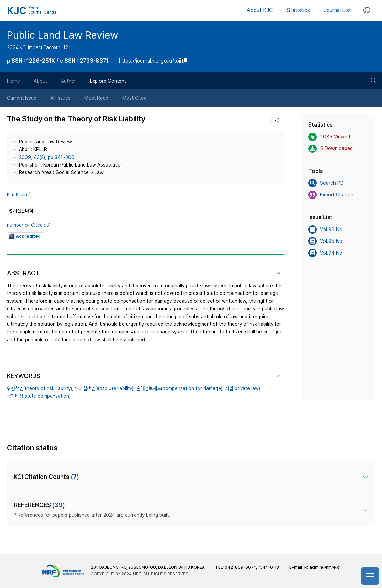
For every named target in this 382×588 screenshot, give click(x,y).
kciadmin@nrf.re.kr (322, 567)
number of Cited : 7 (28, 225)
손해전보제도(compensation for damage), (180, 388)
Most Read (96, 98)
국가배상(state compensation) (39, 396)
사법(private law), (243, 388)
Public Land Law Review (62, 35)
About (40, 81)
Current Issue (22, 98)
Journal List (337, 10)
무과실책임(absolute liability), (105, 388)
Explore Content (108, 81)
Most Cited (134, 98)
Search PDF (327, 183)
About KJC (260, 10)
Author (68, 81)
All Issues (60, 98)
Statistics (298, 10)
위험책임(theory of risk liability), (40, 388)
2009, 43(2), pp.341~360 (47, 157)
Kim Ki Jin (17, 195)
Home (13, 81)
